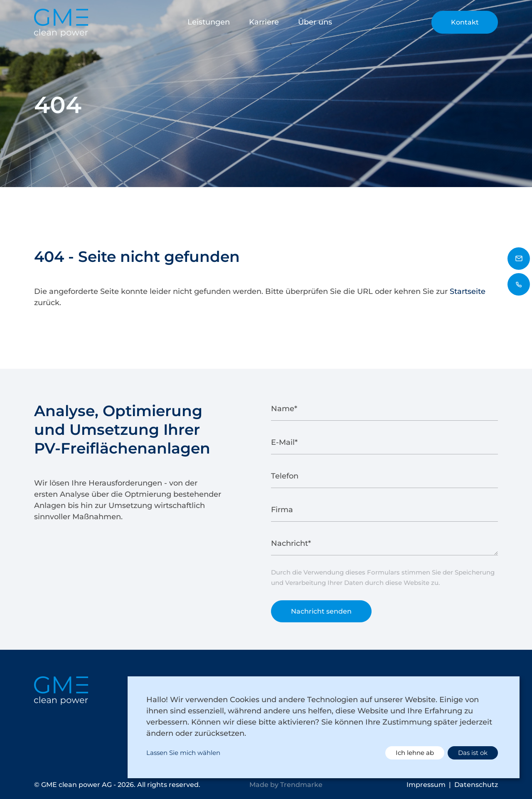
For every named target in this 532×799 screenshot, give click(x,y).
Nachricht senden (321, 614)
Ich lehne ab (415, 753)
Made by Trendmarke (286, 785)
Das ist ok (473, 753)
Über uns (315, 22)
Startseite (468, 291)
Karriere (264, 22)
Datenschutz (476, 785)
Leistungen (209, 22)
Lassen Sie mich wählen (183, 753)
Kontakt (465, 22)
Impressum (426, 785)
